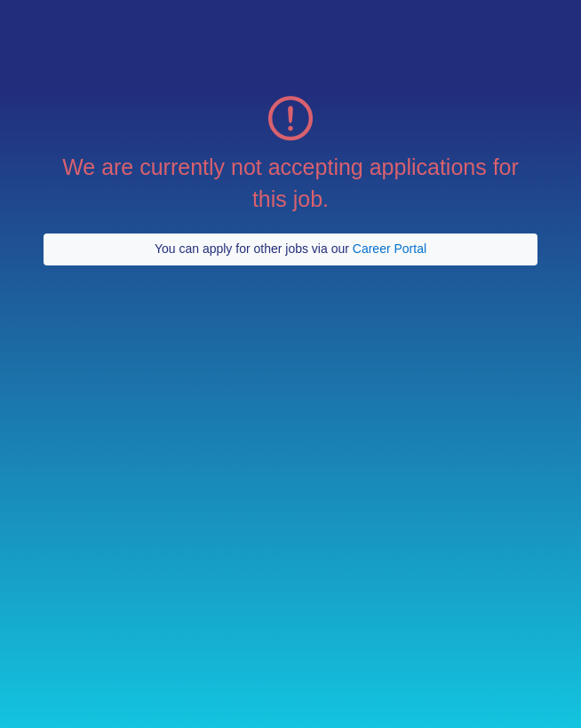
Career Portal (390, 249)
